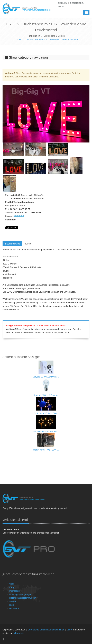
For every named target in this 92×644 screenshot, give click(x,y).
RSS (12, 605)
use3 (69, 630)
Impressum (15, 591)
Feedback (14, 609)
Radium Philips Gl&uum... (46, 395)
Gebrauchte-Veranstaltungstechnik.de (46, 630)
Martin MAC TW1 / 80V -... (46, 450)
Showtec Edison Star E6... (46, 431)
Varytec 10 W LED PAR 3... (46, 377)
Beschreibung (12, 244)
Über (12, 584)
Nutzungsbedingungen (20, 594)
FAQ (12, 587)
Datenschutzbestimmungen (23, 598)
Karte (28, 244)
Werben (13, 601)
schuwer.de (19, 633)
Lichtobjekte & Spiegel (54, 36)
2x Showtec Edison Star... (46, 413)
